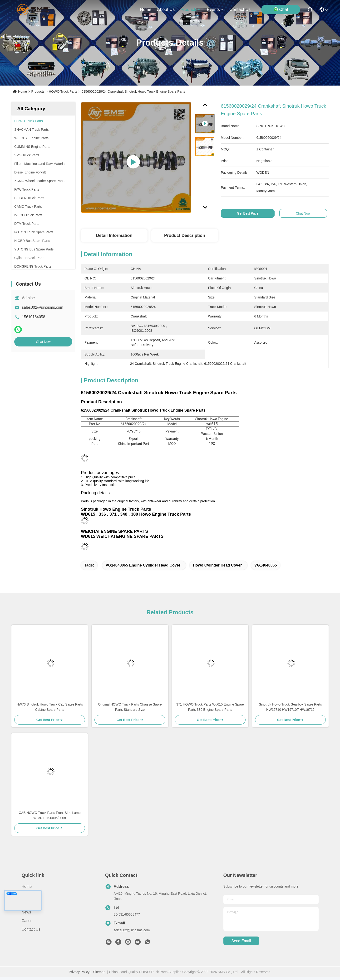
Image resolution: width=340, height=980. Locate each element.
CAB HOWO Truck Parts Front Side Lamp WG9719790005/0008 (50, 815)
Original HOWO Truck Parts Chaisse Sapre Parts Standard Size (130, 707)
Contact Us (31, 929)
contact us (240, 10)
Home (146, 10)
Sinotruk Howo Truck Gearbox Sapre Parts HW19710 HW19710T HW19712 (290, 707)
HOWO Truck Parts (63, 91)
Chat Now (43, 342)
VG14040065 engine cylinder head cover (143, 565)
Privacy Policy (79, 972)
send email (241, 941)
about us (166, 10)
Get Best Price (253, 213)
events (215, 10)
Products (38, 91)
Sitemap (99, 972)
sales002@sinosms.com (43, 307)
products (191, 10)
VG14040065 (266, 565)
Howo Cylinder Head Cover (217, 565)
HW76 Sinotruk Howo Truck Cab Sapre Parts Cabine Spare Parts (50, 707)
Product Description (185, 235)
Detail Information (114, 235)
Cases (27, 921)
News (26, 912)
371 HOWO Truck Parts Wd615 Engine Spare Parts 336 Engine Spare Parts (210, 707)
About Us (30, 895)
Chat (281, 9)
